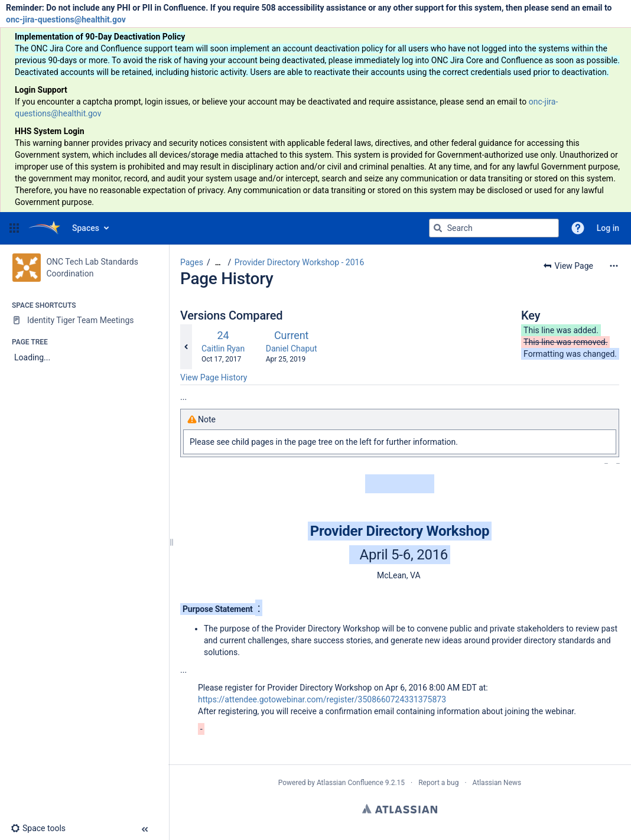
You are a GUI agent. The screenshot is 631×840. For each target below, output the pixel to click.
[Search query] (494, 228)
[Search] (438, 228)
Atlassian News (497, 783)
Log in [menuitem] (608, 228)
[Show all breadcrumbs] (218, 263)
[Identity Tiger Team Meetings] (84, 320)
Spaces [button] (86, 228)
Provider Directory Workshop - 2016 (300, 262)
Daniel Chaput (292, 349)
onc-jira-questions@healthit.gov (66, 19)
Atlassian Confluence (350, 783)
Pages (192, 262)
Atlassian (400, 809)
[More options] (614, 266)
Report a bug (438, 783)
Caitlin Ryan (223, 349)
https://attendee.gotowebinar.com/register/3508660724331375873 (322, 699)
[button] (14, 228)
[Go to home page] (44, 228)
